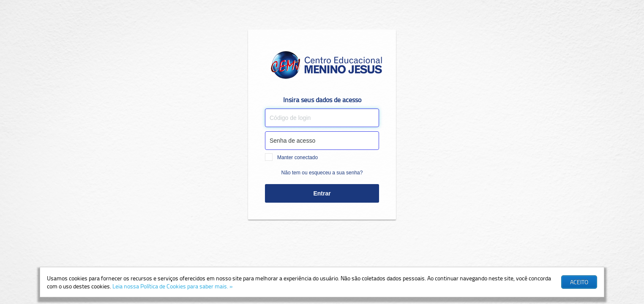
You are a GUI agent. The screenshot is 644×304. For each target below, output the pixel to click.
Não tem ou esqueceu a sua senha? (322, 173)
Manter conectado (291, 157)
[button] (579, 282)
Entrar (322, 193)
